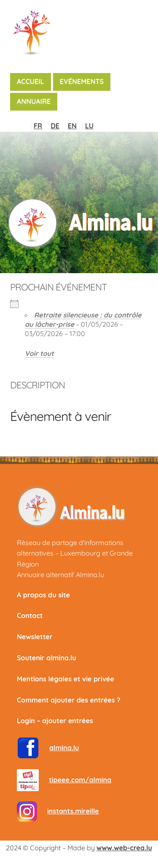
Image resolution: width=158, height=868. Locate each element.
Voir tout (39, 353)
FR (38, 126)
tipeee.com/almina (80, 780)
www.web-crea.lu (124, 848)
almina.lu (64, 748)
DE (55, 126)
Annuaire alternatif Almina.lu (60, 575)
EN (72, 126)
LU (89, 126)
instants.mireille (73, 811)
